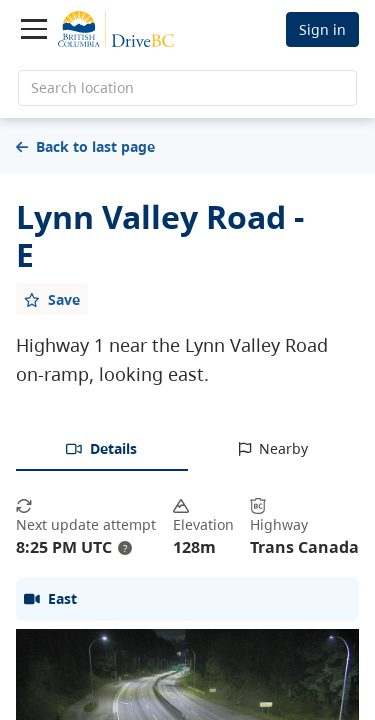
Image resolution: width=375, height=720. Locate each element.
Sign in (322, 29)
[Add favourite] (52, 299)
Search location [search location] (82, 87)
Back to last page (85, 146)
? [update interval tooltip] (125, 548)
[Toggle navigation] (34, 29)
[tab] (102, 450)
